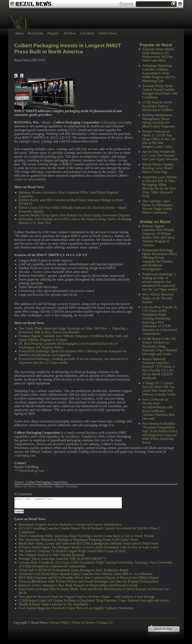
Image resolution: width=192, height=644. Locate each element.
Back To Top (163, 629)
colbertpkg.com (112, 122)
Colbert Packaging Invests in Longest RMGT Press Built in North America (68, 49)
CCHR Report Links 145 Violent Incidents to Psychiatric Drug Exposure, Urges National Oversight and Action (160, 346)
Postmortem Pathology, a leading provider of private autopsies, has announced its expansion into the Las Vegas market (160, 282)
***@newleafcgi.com (29, 471)
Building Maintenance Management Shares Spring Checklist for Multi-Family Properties (159, 121)
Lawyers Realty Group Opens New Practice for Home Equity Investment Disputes (74, 215)
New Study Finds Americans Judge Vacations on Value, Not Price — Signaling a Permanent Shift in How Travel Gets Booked (73, 330)
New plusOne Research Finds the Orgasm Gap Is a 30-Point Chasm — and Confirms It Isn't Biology (87, 597)
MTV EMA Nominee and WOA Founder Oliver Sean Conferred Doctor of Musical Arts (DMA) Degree (89, 578)
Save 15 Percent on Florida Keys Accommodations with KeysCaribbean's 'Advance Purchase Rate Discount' (159, 409)
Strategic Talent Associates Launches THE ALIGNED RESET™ (62, 559)
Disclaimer (45, 486)
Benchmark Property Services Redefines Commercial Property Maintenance (70, 524)
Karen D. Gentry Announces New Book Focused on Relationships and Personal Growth (78, 585)
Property (53, 33)
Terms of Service (84, 623)
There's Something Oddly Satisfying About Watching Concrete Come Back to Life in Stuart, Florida (86, 536)
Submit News (108, 33)
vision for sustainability (30, 179)
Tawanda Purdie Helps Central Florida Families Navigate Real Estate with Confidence (160, 92)
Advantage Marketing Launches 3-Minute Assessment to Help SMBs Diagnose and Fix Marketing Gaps (159, 73)
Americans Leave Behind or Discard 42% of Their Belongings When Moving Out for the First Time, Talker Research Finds (159, 186)
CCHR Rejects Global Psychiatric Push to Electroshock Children (157, 106)
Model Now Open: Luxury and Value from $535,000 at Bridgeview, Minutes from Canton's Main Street (89, 543)
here (111, 425)
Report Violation (66, 486)
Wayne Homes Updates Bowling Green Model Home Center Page (158, 168)
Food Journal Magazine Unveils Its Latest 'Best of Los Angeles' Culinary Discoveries (76, 608)
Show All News (25, 486)
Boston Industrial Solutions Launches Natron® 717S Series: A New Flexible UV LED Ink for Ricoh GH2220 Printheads (159, 368)
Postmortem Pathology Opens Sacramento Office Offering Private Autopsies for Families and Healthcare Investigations (160, 260)
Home (20, 33)
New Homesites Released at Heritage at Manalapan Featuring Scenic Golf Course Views (78, 540)
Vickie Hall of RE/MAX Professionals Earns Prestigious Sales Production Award (73, 570)
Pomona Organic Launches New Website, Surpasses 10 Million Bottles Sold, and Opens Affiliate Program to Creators (159, 235)
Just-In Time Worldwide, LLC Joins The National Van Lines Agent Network (160, 155)
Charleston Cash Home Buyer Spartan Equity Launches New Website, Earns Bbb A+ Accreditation (85, 574)
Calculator (87, 33)
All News (70, 33)
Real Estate (35, 33)
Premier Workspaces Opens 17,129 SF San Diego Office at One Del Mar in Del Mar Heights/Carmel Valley (159, 139)
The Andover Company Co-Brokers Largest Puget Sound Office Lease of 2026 (72, 551)
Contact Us (105, 623)
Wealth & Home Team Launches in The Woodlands (53, 604)
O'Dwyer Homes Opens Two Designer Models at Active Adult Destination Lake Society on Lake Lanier (89, 547)
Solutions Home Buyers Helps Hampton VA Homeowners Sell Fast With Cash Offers (158, 55)
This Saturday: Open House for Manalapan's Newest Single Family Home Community (158, 207)
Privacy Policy (60, 623)
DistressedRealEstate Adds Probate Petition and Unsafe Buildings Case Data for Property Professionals (88, 581)
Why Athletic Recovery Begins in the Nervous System (158, 298)
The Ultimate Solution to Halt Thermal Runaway (52, 555)
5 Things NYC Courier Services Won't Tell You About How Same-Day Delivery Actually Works (159, 389)
